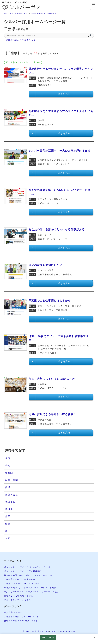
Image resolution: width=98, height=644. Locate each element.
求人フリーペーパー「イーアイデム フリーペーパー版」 (33, 592)
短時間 (9, 473)
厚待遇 (9, 509)
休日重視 (10, 502)
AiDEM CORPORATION (63, 631)
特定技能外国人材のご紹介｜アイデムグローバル (29, 575)
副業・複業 (12, 480)
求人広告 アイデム (14, 612)
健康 (8, 524)
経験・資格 (12, 495)
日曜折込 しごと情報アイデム (19, 596)
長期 (8, 466)
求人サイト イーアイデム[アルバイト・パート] (28, 567)
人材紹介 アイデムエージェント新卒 (23, 583)
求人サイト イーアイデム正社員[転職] (24, 571)
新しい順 (24, 62)
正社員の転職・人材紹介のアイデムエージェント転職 (32, 588)
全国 (8, 516)
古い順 (37, 62)
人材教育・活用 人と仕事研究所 (21, 579)
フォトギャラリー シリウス (18, 600)
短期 (8, 458)
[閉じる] (95, 638)
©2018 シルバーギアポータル (36, 631)
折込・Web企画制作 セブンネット (22, 621)
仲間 (8, 538)
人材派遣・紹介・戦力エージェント (22, 617)
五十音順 (10, 62)
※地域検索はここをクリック (21, 40)
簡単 (8, 487)
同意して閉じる (48, 637)
